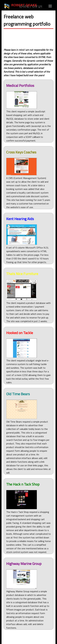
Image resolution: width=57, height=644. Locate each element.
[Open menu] (50, 6)
